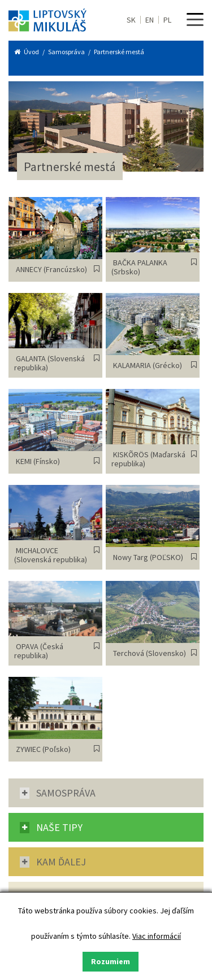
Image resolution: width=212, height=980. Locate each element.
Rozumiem (111, 961)
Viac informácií (157, 936)
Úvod (32, 52)
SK (131, 20)
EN (150, 20)
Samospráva (66, 52)
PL (167, 20)
